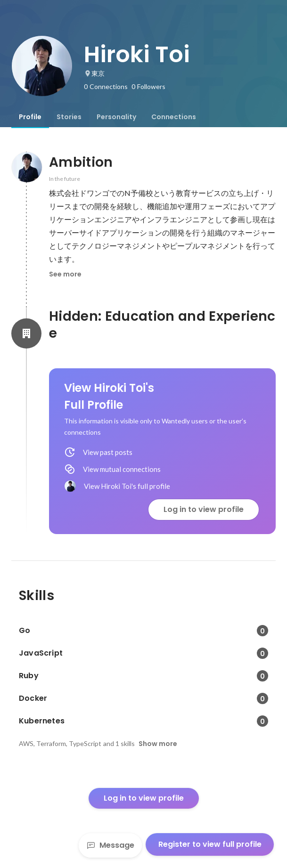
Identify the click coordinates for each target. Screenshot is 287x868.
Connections (174, 117)
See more (65, 274)
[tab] (30, 117)
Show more (158, 744)
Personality (116, 117)
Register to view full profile (210, 844)
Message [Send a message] (110, 845)
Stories (69, 117)
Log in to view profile (204, 509)
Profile (30, 117)
